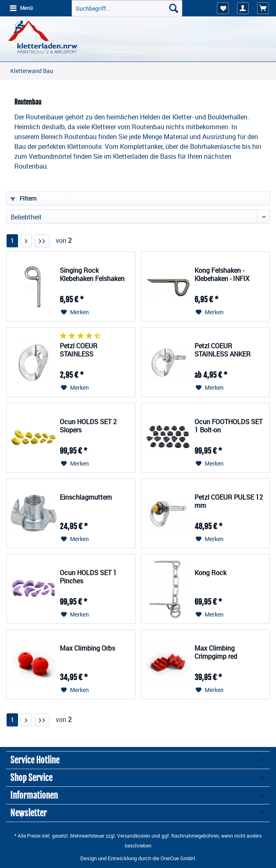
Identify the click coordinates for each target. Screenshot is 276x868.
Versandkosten (134, 836)
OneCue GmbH (178, 858)
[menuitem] (21, 8)
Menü (21, 8)
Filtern (24, 198)
